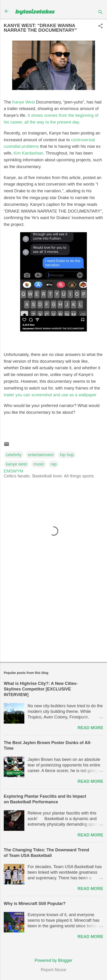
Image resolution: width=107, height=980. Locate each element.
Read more (90, 728)
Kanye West (24, 102)
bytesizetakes (35, 11)
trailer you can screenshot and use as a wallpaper (50, 395)
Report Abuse (53, 970)
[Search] (100, 13)
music (39, 464)
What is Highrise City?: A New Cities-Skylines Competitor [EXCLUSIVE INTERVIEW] (41, 689)
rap (54, 464)
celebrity (14, 455)
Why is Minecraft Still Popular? (35, 904)
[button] (100, 26)
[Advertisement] (53, 622)
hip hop (67, 455)
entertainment (41, 455)
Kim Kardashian (28, 153)
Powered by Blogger (53, 960)
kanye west (16, 464)
